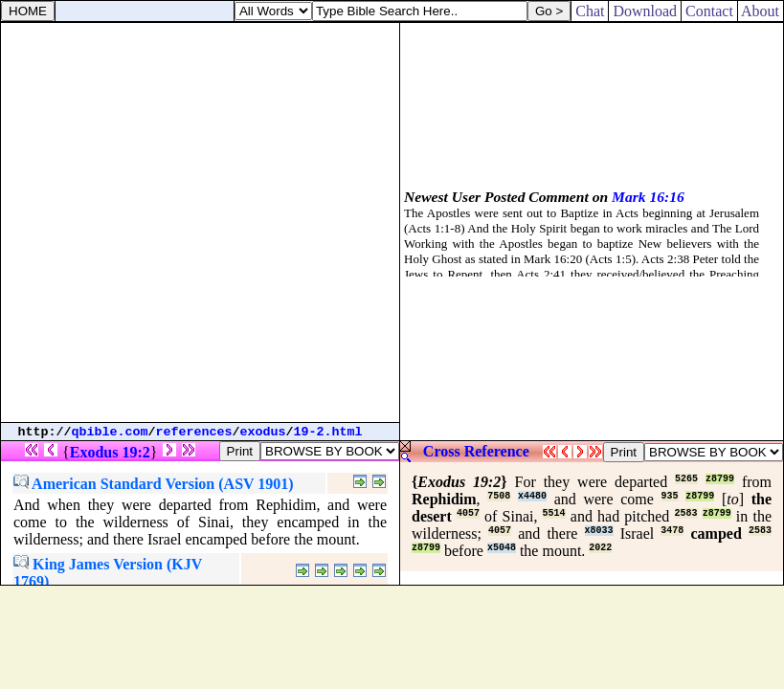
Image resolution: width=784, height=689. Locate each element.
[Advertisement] (200, 222)
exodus (263, 432)
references (194, 432)
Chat (590, 11)
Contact (709, 11)
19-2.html (328, 432)
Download (645, 11)
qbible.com (110, 432)
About (761, 11)
